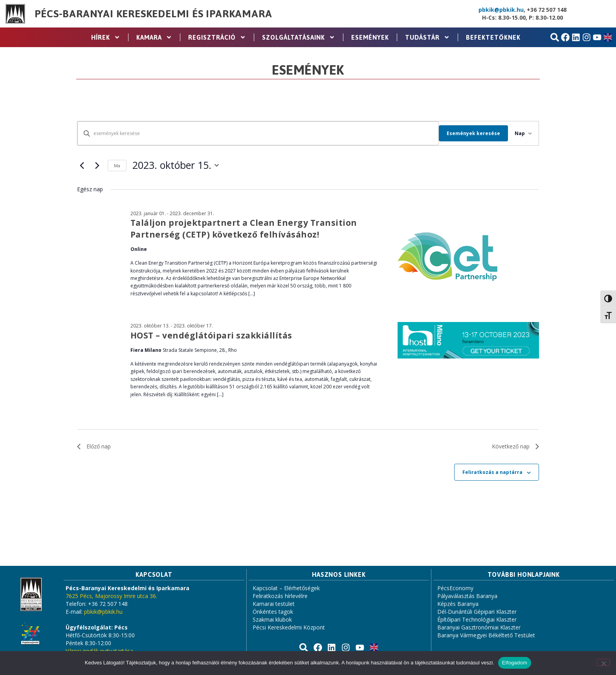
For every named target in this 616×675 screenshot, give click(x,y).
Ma (117, 166)
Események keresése (468, 133)
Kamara (154, 37)
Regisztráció (217, 37)
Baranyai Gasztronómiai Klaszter (479, 627)
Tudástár (427, 37)
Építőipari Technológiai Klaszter (477, 619)
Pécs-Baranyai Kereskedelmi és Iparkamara (153, 14)
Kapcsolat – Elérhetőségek (286, 588)
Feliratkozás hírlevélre (280, 596)
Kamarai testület (274, 604)
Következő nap (515, 446)
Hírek (106, 37)
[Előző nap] (82, 165)
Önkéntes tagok (273, 612)
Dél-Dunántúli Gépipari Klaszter (477, 612)
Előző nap (94, 446)
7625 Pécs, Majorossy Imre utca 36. (111, 596)
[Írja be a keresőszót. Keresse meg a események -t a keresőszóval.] (255, 133)
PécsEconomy (455, 588)
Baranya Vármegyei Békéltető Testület (486, 635)
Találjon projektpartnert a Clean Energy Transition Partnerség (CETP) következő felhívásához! (244, 229)
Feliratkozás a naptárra (492, 472)
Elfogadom (515, 663)
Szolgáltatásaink (299, 37)
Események (370, 37)
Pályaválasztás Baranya (467, 596)
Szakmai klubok (272, 619)
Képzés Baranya (458, 604)
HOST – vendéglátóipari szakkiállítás (211, 335)
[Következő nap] (97, 165)
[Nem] (603, 662)
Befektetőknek (493, 37)
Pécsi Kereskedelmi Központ (289, 627)
